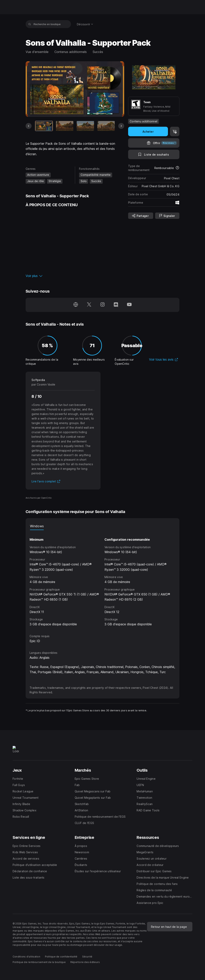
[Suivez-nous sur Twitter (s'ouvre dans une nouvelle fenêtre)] (89, 305)
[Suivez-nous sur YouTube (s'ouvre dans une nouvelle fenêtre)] (129, 305)
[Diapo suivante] (121, 126)
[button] (75, 276)
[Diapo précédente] (29, 126)
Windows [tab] (37, 526)
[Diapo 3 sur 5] (85, 126)
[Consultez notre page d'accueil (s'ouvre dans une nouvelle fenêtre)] (76, 305)
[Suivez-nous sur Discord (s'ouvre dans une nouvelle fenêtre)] (116, 305)
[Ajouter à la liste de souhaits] (154, 154)
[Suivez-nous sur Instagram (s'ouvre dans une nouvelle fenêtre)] (102, 305)
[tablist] (102, 526)
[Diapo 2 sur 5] (65, 126)
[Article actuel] (44, 126)
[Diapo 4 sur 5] (106, 126)
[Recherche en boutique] (30, 24)
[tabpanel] (102, 578)
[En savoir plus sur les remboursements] (177, 168)
